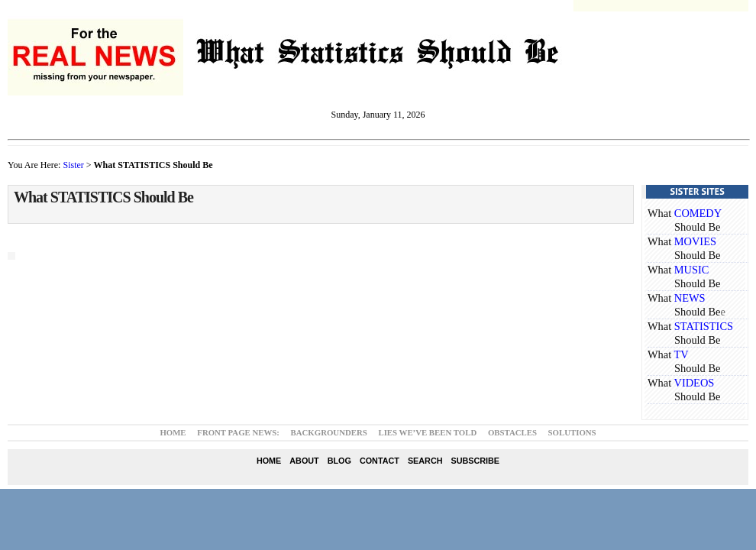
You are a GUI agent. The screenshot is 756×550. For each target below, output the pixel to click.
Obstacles (512, 432)
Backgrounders (329, 432)
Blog (339, 461)
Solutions (572, 432)
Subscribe (475, 461)
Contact (380, 461)
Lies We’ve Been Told (427, 432)
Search (425, 461)
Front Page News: (238, 432)
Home (173, 432)
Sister (73, 165)
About (304, 461)
